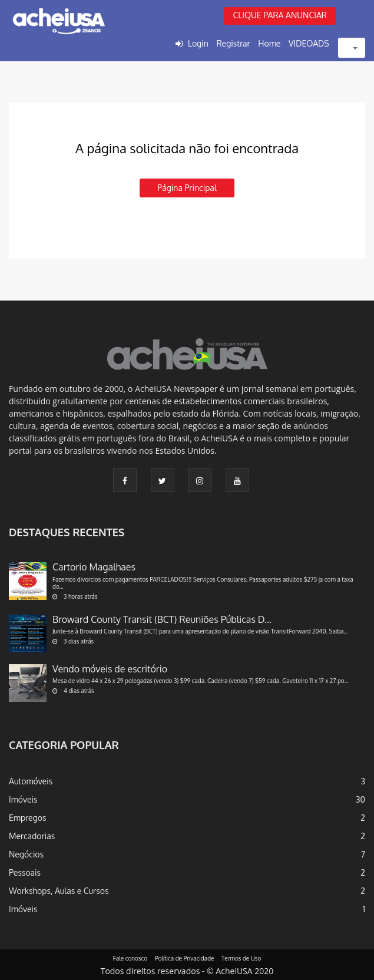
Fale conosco (130, 958)
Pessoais (25, 872)
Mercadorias (32, 836)
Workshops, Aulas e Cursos (59, 891)
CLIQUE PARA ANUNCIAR (280, 15)
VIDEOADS (309, 43)
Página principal (187, 188)
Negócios (26, 854)
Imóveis (23, 799)
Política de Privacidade (185, 958)
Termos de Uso (241, 958)
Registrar (233, 43)
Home (269, 43)
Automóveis (31, 781)
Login (198, 43)
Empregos (28, 818)
